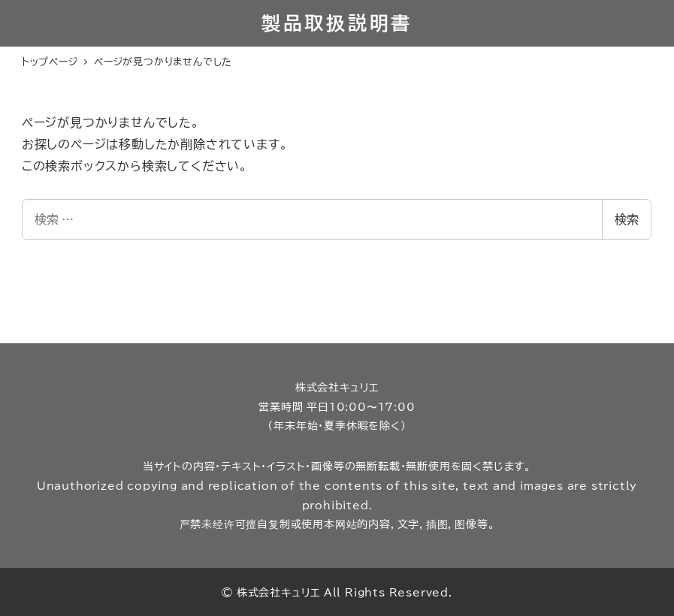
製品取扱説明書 (337, 23)
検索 (627, 219)
